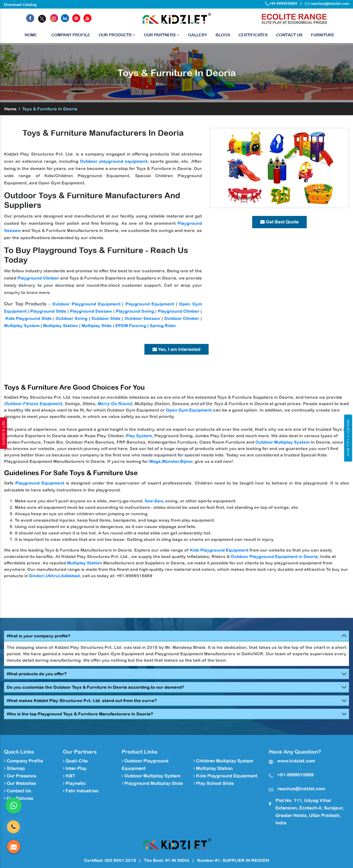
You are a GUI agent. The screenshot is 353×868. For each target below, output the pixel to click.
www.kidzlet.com (296, 761)
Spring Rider (163, 325)
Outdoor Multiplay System (283, 442)
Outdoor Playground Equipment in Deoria (274, 556)
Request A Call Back (348, 438)
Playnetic (74, 783)
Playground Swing (135, 311)
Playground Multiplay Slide (152, 783)
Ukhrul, (53, 576)
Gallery (197, 35)
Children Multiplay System (223, 761)
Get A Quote (3, 433)
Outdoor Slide (106, 318)
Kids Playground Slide (29, 318)
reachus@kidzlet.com (330, 3)
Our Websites (20, 783)
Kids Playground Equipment (219, 550)
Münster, (171, 461)
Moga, (156, 461)
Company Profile (71, 35)
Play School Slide (214, 783)
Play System (139, 436)
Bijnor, (187, 461)
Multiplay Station (61, 325)
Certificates (253, 35)
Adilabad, (71, 576)
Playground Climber (38, 278)
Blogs (223, 35)
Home (31, 36)
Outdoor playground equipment (114, 161)
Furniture (323, 35)
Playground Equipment (150, 304)
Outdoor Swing (72, 318)
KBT (69, 776)
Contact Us (289, 35)
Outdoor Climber (182, 318)
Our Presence (20, 776)
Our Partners (162, 35)
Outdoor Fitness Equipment (33, 404)
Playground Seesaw (91, 311)
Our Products (117, 35)
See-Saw (154, 501)
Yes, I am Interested (176, 349)
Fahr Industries (81, 791)
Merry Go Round (115, 404)
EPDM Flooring (131, 325)
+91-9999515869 (281, 3)
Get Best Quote (279, 222)
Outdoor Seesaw (143, 318)
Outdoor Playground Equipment (86, 304)
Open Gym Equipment (189, 410)
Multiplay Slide (97, 325)
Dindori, (37, 576)
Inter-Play (75, 768)
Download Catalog (20, 5)
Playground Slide (48, 311)
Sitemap (14, 768)
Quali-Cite (75, 761)
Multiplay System (22, 325)
